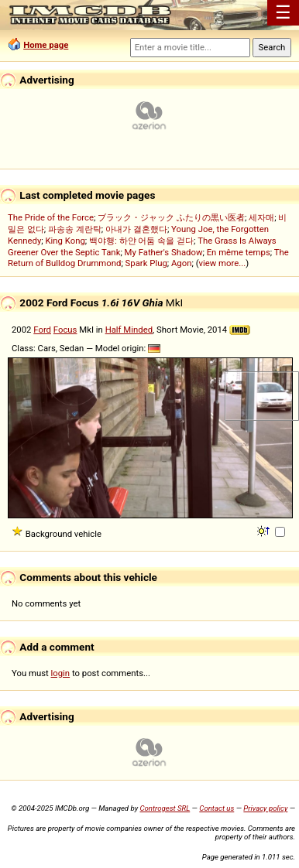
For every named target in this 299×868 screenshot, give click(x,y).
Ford (42, 330)
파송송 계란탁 (75, 229)
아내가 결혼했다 (136, 229)
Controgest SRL (165, 808)
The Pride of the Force (51, 217)
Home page (46, 45)
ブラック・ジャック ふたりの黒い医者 (171, 217)
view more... (223, 263)
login (61, 673)
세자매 (261, 217)
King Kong (65, 241)
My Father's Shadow (164, 252)
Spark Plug (146, 263)
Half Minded (129, 330)
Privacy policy (265, 808)
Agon (181, 263)
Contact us (217, 808)
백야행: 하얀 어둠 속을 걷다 (141, 241)
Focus (65, 330)
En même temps (239, 252)
